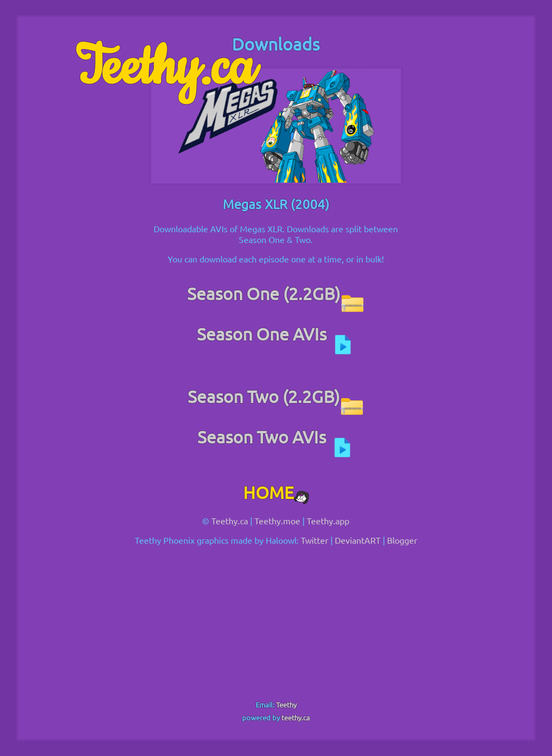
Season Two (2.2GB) (276, 396)
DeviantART (358, 540)
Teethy (286, 705)
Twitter (315, 540)
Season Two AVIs (276, 437)
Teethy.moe (277, 521)
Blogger (402, 540)
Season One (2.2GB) (276, 293)
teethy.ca (296, 717)
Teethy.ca (165, 68)
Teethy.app (328, 521)
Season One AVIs (276, 334)
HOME (276, 492)
